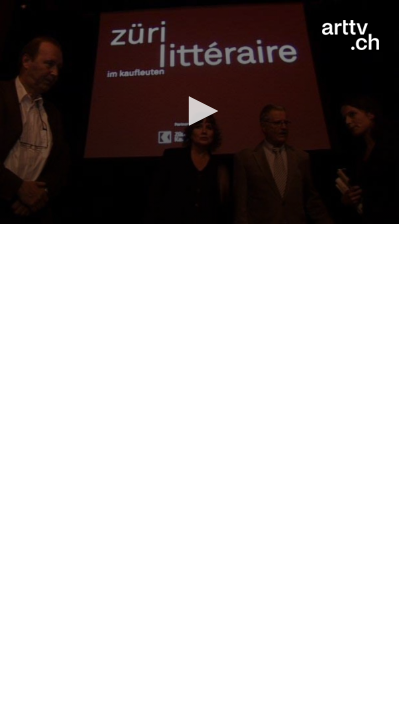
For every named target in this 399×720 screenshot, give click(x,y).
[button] (200, 111)
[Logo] (350, 35)
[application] (199, 112)
